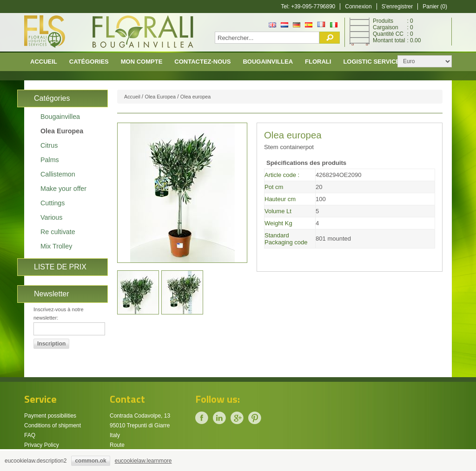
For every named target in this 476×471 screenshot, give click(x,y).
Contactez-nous (202, 62)
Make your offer (63, 189)
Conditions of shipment (53, 425)
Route (117, 445)
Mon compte (142, 62)
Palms (50, 160)
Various (51, 217)
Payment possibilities (50, 416)
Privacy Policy (42, 445)
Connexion (358, 7)
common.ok (90, 461)
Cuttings (53, 203)
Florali (318, 62)
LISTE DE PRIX (60, 267)
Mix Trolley (56, 246)
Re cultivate (58, 232)
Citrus (49, 145)
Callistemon (58, 174)
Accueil (44, 62)
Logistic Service (371, 62)
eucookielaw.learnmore (143, 461)
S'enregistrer (397, 7)
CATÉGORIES (89, 62)
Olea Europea (62, 131)
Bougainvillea (268, 62)
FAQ (30, 435)
